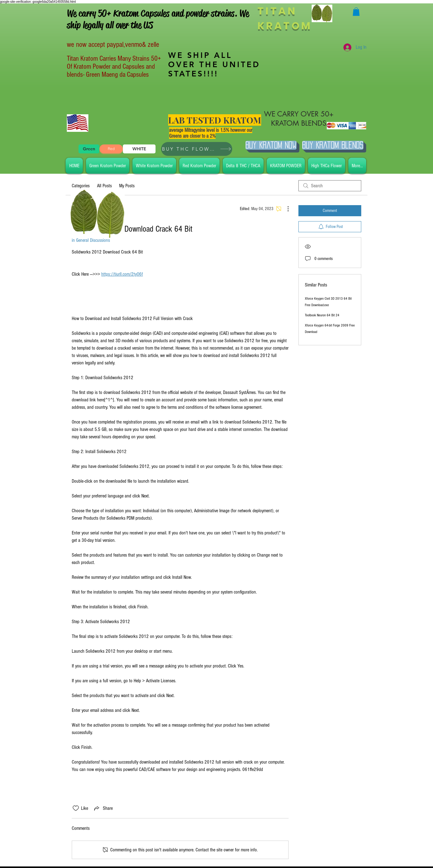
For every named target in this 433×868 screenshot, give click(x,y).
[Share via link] (103, 808)
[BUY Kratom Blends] (333, 145)
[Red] (111, 149)
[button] (356, 12)
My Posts (127, 186)
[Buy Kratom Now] (271, 145)
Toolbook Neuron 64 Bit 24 (322, 315)
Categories (81, 186)
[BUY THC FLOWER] (197, 149)
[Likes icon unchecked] (76, 808)
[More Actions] (285, 209)
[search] (330, 186)
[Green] (89, 149)
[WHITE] (139, 149)
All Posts (104, 186)
